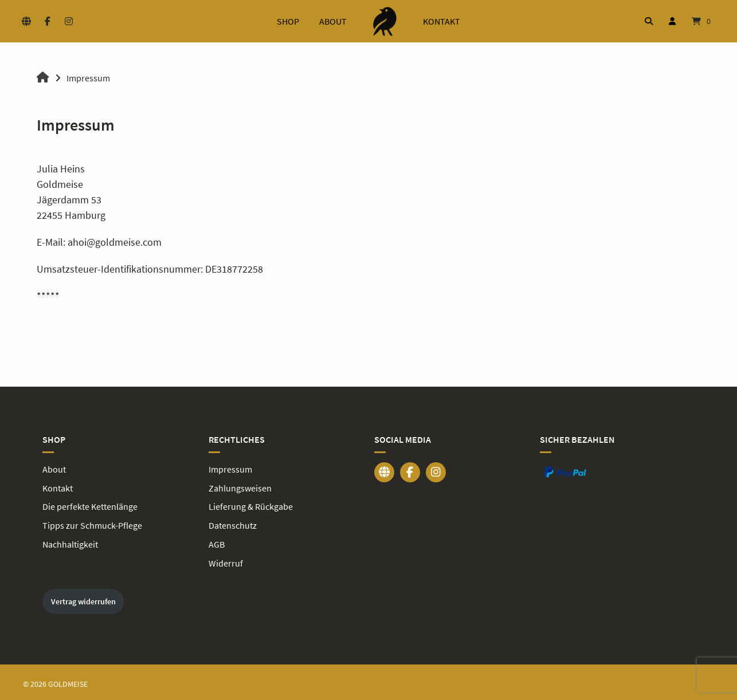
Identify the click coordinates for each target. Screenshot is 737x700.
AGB (217, 542)
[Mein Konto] (672, 21)
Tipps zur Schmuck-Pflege (92, 524)
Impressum (230, 469)
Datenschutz (233, 524)
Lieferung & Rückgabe (251, 505)
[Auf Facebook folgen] (47, 21)
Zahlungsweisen (240, 487)
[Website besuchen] (26, 21)
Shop (288, 21)
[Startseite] (385, 21)
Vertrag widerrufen (83, 598)
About (333, 21)
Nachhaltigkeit (70, 542)
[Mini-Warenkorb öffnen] (701, 21)
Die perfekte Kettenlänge (90, 505)
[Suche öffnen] (649, 21)
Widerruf (226, 560)
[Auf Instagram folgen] (68, 21)
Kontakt (442, 21)
